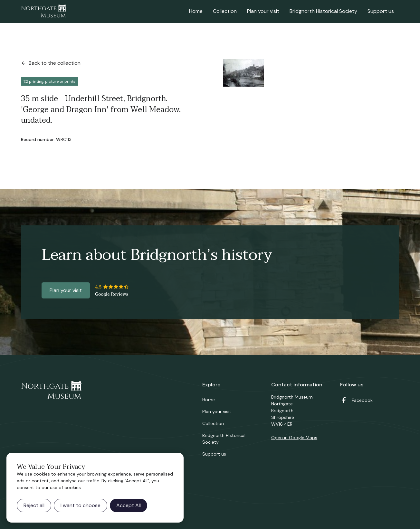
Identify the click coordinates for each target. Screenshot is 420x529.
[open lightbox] (243, 73)
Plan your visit (263, 11)
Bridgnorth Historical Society (323, 11)
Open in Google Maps (294, 438)
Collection (225, 11)
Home (196, 11)
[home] (43, 12)
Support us (381, 11)
